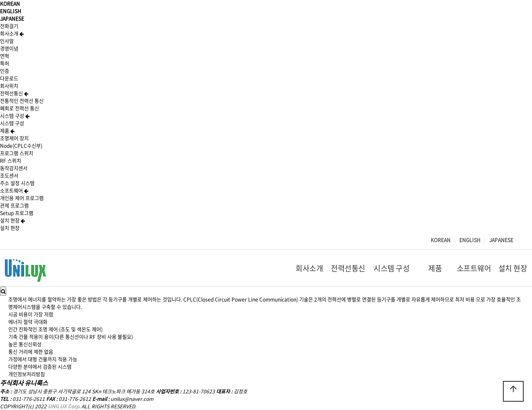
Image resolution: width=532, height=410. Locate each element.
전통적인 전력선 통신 (22, 101)
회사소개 (12, 34)
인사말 (7, 41)
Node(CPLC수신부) (21, 146)
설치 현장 (12, 221)
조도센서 (9, 176)
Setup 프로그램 (17, 213)
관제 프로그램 (14, 206)
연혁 (5, 56)
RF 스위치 (11, 161)
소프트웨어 (14, 191)
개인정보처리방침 (27, 374)
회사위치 (9, 86)
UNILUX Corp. (64, 406)
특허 (5, 64)
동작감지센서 (14, 168)
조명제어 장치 (14, 138)
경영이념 (9, 49)
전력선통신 (14, 93)
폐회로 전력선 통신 (20, 108)
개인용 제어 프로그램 (22, 198)
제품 (7, 131)
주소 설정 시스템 (17, 183)
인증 (5, 71)
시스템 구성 (15, 116)
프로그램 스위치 (17, 153)
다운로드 (9, 79)
